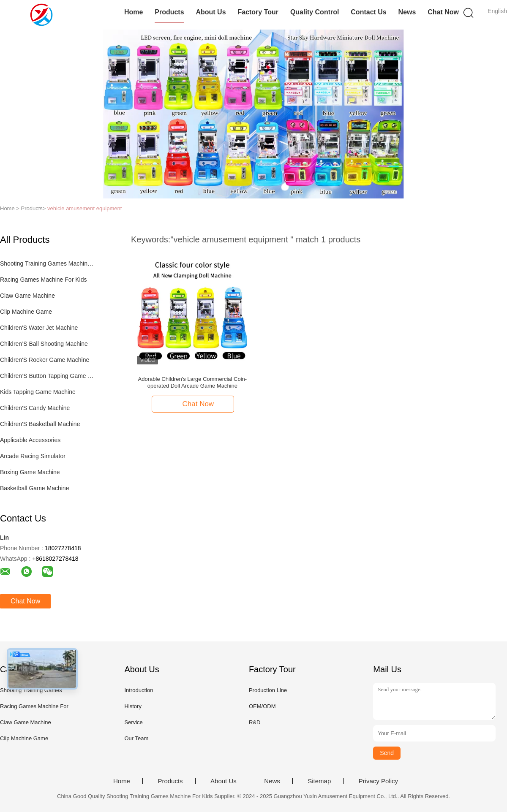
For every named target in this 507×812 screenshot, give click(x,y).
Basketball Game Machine (34, 488)
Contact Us (368, 12)
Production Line (268, 690)
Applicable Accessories (30, 440)
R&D (255, 722)
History (133, 706)
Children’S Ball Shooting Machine (44, 344)
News (407, 12)
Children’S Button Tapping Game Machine (48, 376)
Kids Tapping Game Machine (38, 392)
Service (133, 722)
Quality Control (315, 12)
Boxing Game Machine (30, 472)
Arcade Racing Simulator (33, 456)
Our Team (136, 738)
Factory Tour (258, 12)
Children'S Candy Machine (35, 408)
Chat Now (443, 12)
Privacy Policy (378, 781)
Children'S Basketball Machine (40, 424)
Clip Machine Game (26, 312)
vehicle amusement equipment (84, 208)
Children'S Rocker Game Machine (45, 360)
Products (169, 12)
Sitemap (319, 781)
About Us (211, 12)
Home (134, 12)
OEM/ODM (262, 706)
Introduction (139, 690)
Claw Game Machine (27, 296)
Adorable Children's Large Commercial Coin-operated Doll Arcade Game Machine (193, 382)
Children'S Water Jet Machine (39, 328)
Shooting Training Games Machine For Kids (48, 263)
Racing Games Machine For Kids (43, 280)
